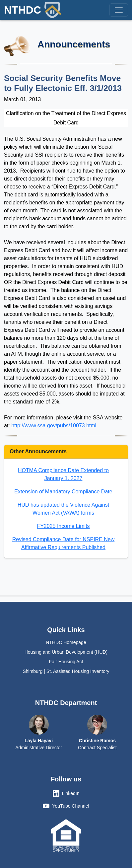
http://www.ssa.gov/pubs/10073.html (54, 426)
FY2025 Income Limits (63, 526)
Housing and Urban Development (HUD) (66, 652)
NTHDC (33, 10)
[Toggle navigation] (119, 10)
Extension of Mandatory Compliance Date (63, 492)
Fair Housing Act (66, 662)
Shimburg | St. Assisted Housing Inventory (66, 671)
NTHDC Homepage (66, 642)
